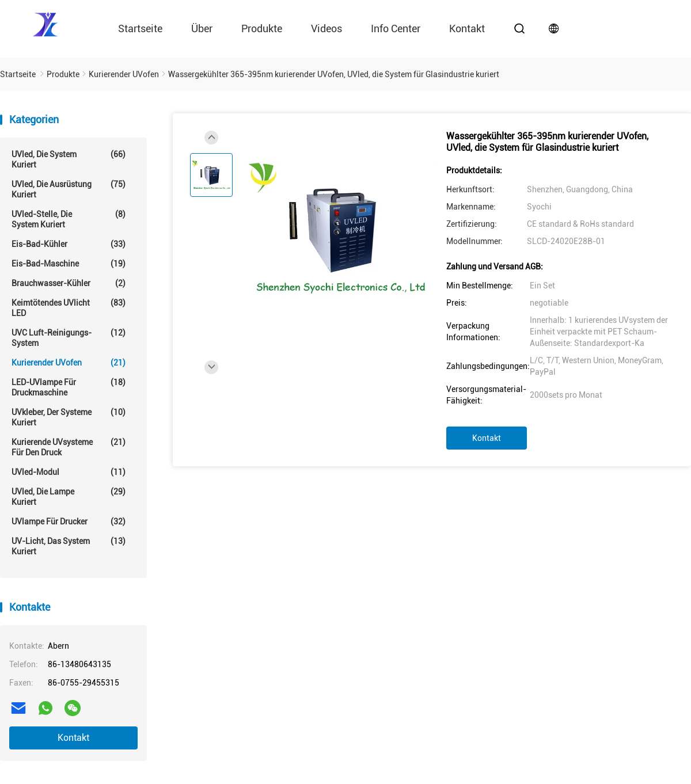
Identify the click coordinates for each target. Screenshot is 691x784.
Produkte (262, 28)
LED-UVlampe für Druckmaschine (69, 387)
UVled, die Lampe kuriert (69, 496)
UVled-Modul (69, 472)
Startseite (140, 28)
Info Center (396, 28)
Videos (326, 28)
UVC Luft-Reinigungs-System (69, 338)
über (202, 28)
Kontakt (467, 28)
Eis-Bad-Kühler (69, 244)
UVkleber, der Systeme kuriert (69, 417)
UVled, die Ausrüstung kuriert (69, 189)
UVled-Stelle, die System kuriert (69, 219)
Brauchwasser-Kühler (69, 283)
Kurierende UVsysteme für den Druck (69, 447)
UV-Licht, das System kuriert (69, 546)
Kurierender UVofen (69, 363)
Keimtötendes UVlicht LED (69, 308)
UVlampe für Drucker (69, 522)
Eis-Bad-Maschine (69, 264)
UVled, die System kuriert (69, 159)
